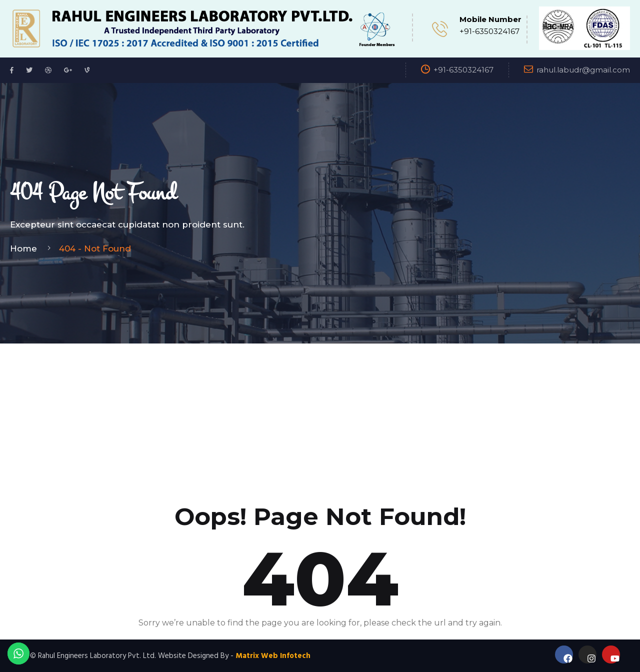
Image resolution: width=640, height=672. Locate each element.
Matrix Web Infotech (273, 656)
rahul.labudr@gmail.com (583, 70)
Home (26, 248)
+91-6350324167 (489, 31)
